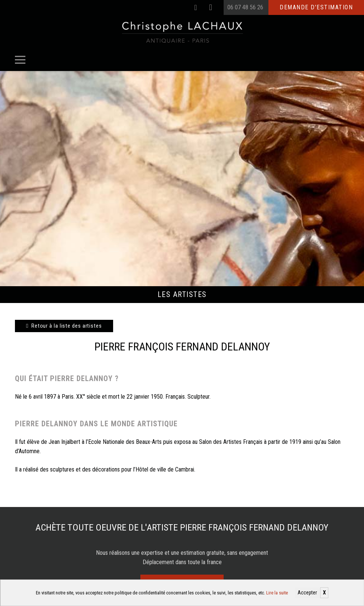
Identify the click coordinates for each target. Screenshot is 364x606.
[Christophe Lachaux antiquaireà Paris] (182, 32)
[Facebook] (196, 7)
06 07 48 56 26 (245, 7)
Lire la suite (277, 593)
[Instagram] (211, 7)
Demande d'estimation (316, 7)
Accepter (307, 593)
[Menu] (20, 60)
